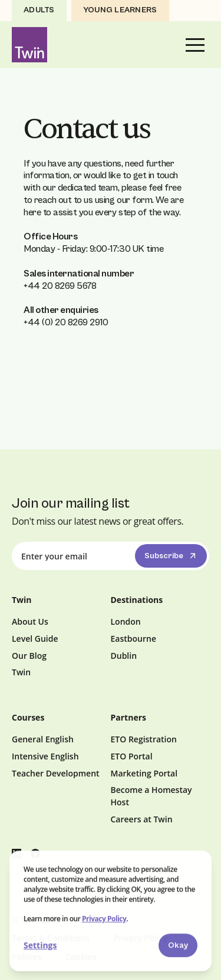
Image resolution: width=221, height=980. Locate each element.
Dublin (124, 656)
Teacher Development (56, 773)
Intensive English (45, 756)
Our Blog (29, 656)
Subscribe (172, 556)
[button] (195, 45)
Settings (40, 946)
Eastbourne (133, 639)
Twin (21, 672)
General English (43, 739)
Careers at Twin (142, 819)
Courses (28, 717)
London (126, 621)
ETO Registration (144, 739)
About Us (30, 621)
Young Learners (120, 10)
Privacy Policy (104, 919)
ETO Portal (132, 756)
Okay (178, 946)
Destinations (137, 600)
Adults (39, 10)
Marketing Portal (144, 773)
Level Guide (35, 639)
